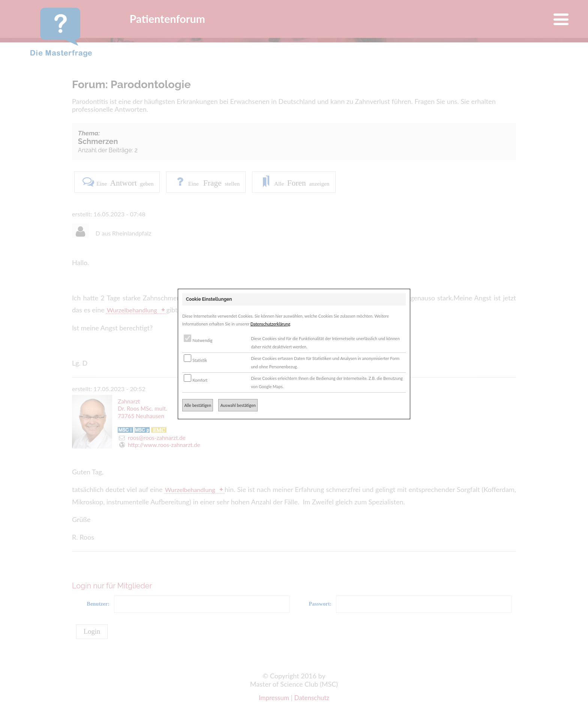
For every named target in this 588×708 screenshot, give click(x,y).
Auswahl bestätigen (238, 405)
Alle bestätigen (198, 405)
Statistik (195, 360)
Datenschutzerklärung (270, 324)
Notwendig (198, 340)
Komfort (196, 380)
